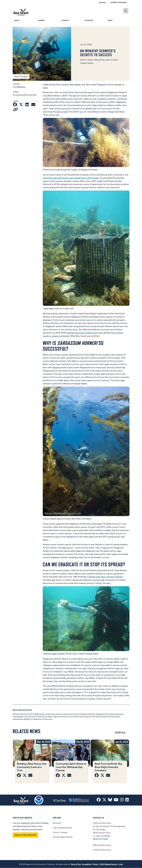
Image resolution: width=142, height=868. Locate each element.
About (17, 21)
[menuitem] (119, 2)
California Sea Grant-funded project (82, 333)
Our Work (89, 21)
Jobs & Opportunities (62, 827)
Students (65, 21)
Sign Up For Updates (25, 835)
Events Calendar (60, 832)
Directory (102, 2)
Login (121, 864)
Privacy (95, 864)
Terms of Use (76, 864)
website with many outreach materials (106, 577)
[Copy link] (16, 110)
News (110, 21)
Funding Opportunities (63, 837)
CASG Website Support (108, 864)
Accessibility (87, 864)
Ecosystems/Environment (25, 95)
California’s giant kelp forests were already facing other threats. (71, 178)
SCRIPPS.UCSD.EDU (119, 2)
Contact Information (102, 850)
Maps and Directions (102, 845)
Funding (41, 21)
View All (120, 732)
